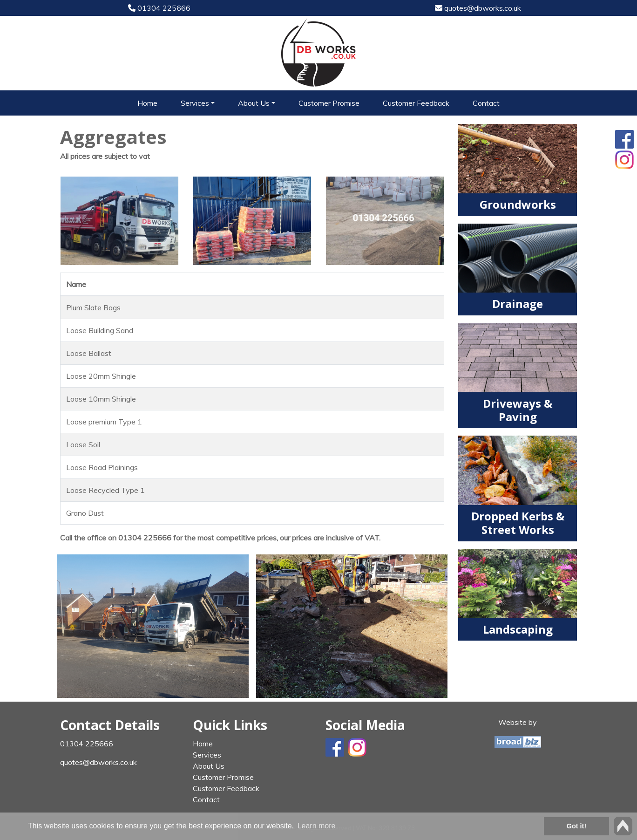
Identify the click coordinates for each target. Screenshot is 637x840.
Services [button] (195, 103)
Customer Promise (329, 103)
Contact (486, 103)
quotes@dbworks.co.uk (478, 8)
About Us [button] (254, 103)
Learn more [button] (317, 826)
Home (147, 103)
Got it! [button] (576, 826)
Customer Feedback (416, 103)
